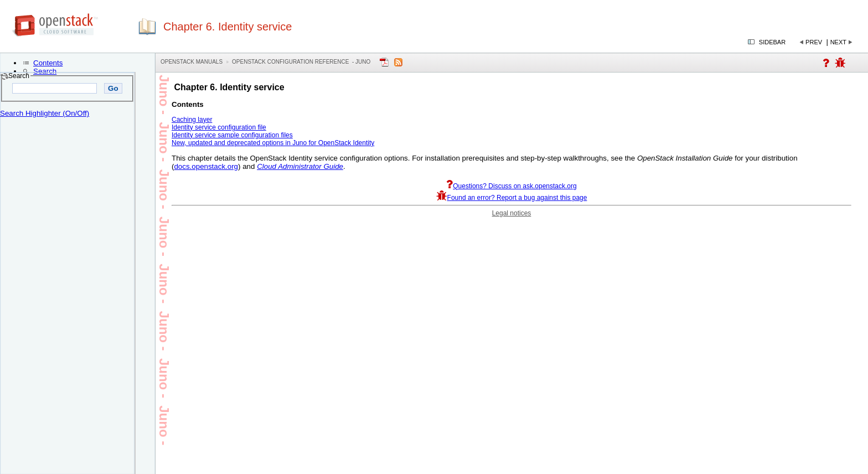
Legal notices (512, 213)
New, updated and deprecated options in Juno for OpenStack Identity (273, 143)
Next (838, 42)
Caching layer (192, 120)
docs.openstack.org (206, 166)
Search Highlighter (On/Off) (45, 113)
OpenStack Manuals (192, 62)
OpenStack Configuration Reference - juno (301, 62)
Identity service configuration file (219, 127)
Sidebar (772, 42)
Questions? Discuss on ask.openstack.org (511, 186)
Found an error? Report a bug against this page (512, 198)
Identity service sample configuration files (232, 135)
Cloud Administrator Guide (300, 166)
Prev (814, 42)
